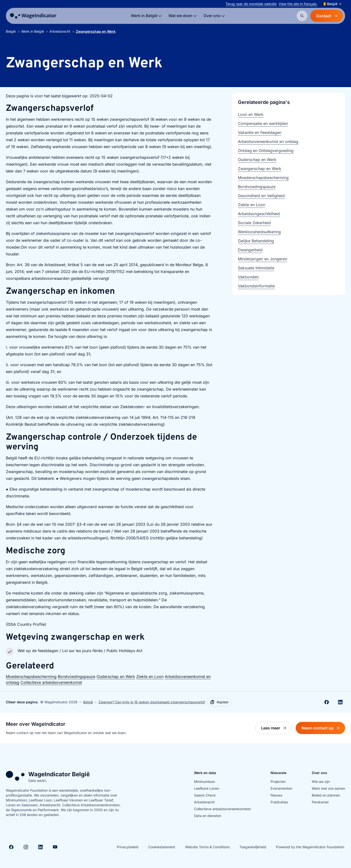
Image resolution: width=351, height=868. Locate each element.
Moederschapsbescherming (31, 676)
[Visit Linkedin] (40, 847)
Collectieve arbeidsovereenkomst (51, 682)
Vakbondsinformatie (256, 286)
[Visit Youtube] (55, 847)
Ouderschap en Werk (116, 676)
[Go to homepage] (33, 16)
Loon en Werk (251, 114)
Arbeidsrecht (60, 31)
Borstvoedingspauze (77, 676)
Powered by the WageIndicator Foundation (310, 847)
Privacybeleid (128, 847)
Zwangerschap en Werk (260, 169)
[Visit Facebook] (11, 847)
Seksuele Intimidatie (256, 268)
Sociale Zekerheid (254, 223)
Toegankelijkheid (253, 847)
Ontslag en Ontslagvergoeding (266, 151)
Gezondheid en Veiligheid (261, 196)
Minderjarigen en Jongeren (263, 259)
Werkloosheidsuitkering (259, 232)
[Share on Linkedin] (340, 702)
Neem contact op (323, 729)
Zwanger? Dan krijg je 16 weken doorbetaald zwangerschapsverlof (152, 702)
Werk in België (33, 31)
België (11, 31)
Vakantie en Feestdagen (260, 132)
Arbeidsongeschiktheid (259, 214)
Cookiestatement (162, 847)
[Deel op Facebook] (327, 702)
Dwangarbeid (250, 250)
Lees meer (276, 729)
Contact (327, 16)
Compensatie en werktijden (263, 123)
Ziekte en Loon (150, 676)
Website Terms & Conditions (207, 847)
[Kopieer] (219, 702)
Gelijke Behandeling (256, 241)
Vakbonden (248, 277)
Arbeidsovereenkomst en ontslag (268, 141)
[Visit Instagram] (26, 847)
